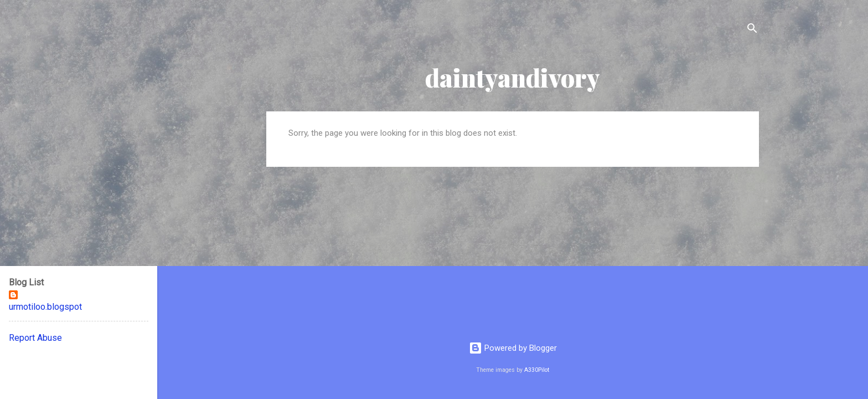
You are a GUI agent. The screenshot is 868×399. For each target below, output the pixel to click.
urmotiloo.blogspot (45, 307)
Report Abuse (35, 338)
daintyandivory (513, 77)
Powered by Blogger (513, 348)
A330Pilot (537, 370)
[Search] (752, 30)
